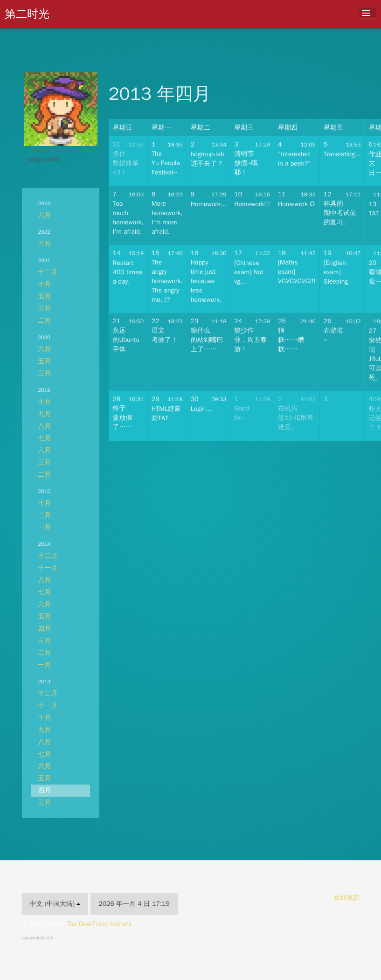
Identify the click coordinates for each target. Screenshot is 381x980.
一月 (45, 527)
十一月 (48, 568)
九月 (45, 414)
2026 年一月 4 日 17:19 (134, 904)
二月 (45, 321)
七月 (45, 438)
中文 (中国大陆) (55, 904)
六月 (45, 215)
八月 (45, 426)
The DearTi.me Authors (99, 924)
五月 (45, 296)
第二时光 (27, 14)
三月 (45, 244)
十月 (45, 284)
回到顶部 (346, 898)
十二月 (48, 272)
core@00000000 (38, 938)
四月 (45, 629)
